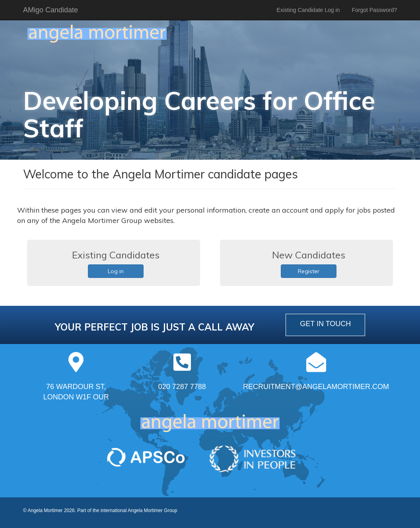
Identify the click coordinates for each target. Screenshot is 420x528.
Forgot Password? (374, 10)
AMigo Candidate (51, 10)
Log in (116, 271)
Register (309, 271)
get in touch (325, 324)
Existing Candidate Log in (308, 10)
